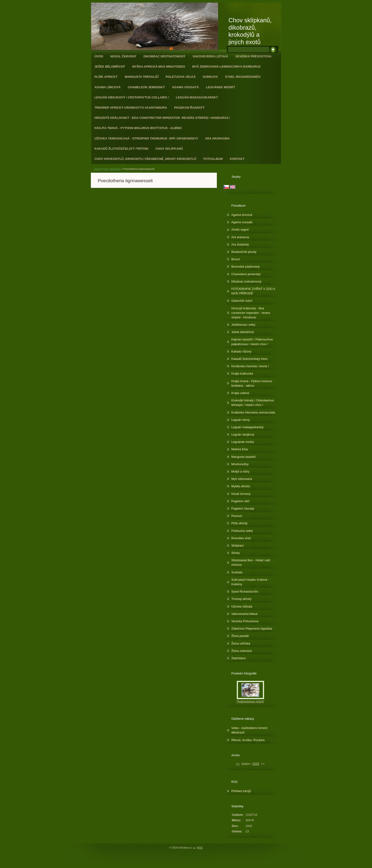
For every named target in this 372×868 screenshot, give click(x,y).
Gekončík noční (242, 301)
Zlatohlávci (239, 658)
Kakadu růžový (241, 351)
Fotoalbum (213, 159)
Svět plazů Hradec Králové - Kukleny (250, 582)
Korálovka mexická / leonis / (250, 366)
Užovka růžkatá (242, 606)
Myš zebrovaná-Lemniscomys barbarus (226, 67)
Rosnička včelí (241, 538)
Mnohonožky (240, 464)
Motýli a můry (240, 471)
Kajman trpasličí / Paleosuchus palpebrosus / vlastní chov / (252, 342)
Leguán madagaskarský (197, 97)
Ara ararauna (217, 138)
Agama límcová (107, 87)
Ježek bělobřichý (110, 67)
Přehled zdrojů (241, 791)
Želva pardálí (240, 636)
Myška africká (241, 486)
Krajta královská (242, 374)
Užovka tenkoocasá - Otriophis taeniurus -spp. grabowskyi (146, 138)
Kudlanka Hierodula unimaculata (253, 412)
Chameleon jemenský (146, 87)
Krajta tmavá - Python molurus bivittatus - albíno (138, 128)
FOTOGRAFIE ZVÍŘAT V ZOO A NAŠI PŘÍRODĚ (253, 291)
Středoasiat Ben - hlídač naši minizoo (251, 562)
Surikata (210, 77)
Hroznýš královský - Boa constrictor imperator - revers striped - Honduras (251, 313)
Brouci (236, 259)
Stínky (236, 553)
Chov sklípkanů (169, 149)
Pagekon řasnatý (189, 108)
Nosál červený (123, 56)
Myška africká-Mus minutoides (159, 67)
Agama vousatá (185, 87)
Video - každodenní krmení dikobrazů (249, 730)
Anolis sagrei (240, 230)
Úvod (99, 56)
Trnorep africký (241, 599)
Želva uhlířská (241, 643)
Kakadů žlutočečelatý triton (249, 359)
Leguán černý (241, 420)
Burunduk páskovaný (246, 267)
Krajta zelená (240, 393)
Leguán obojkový (243, 434)
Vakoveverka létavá (210, 56)
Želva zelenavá (242, 651)
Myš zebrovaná (242, 479)
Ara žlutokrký (240, 244)
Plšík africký (106, 77)
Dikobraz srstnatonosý (165, 56)
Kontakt (237, 159)
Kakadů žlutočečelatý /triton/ (121, 149)
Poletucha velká (181, 77)
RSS (200, 848)
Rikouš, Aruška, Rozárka (248, 740)
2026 (256, 764)
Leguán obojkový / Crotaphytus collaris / (132, 97)
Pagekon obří (240, 501)
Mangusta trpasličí (142, 77)
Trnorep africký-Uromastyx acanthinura (131, 108)
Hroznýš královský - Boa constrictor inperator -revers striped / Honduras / (162, 118)
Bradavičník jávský (244, 252)
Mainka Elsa (240, 449)
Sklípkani (237, 545)
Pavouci (237, 516)
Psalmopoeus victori (250, 701)
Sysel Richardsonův (243, 77)
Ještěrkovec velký (243, 325)
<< (238, 764)
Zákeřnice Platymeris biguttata (252, 629)
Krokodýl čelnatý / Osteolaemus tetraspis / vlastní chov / (253, 403)
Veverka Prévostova (253, 56)
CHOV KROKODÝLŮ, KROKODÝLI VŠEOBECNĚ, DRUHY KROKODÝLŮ (145, 159)
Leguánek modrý (221, 87)
